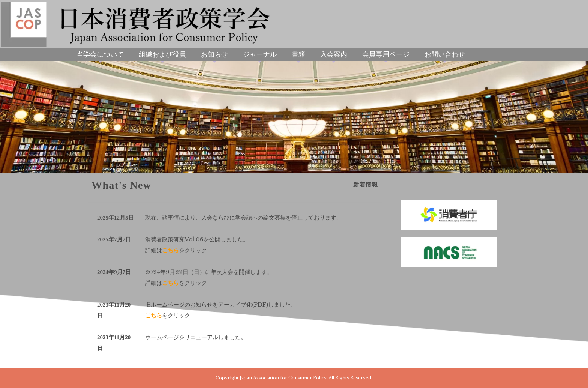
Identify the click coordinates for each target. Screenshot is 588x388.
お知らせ (214, 54)
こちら (170, 250)
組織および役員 (162, 54)
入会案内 (334, 54)
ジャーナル (260, 54)
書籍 (298, 54)
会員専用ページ (386, 54)
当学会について (100, 54)
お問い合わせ (445, 54)
